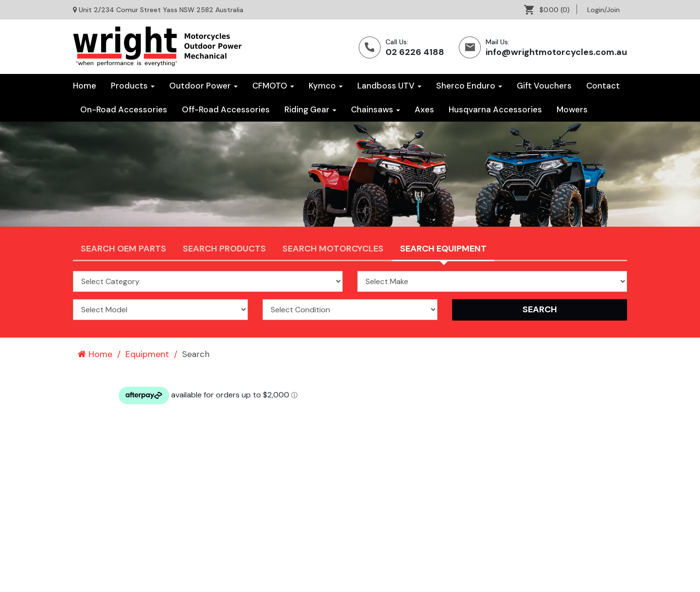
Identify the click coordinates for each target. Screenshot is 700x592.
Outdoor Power (203, 86)
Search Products (224, 249)
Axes (424, 109)
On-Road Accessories (124, 109)
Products (133, 86)
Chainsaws (376, 109)
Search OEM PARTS (123, 249)
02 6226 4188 (415, 52)
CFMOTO (273, 86)
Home (85, 86)
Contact (603, 86)
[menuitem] (551, 10)
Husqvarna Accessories (495, 109)
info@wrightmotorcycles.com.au (556, 52)
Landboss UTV (389, 86)
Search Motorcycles (333, 249)
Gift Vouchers (544, 86)
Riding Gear (310, 109)
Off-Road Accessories (226, 109)
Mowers (572, 109)
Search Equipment (443, 249)
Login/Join (604, 10)
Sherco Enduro (469, 86)
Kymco (326, 86)
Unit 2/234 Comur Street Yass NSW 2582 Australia (161, 10)
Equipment (147, 354)
